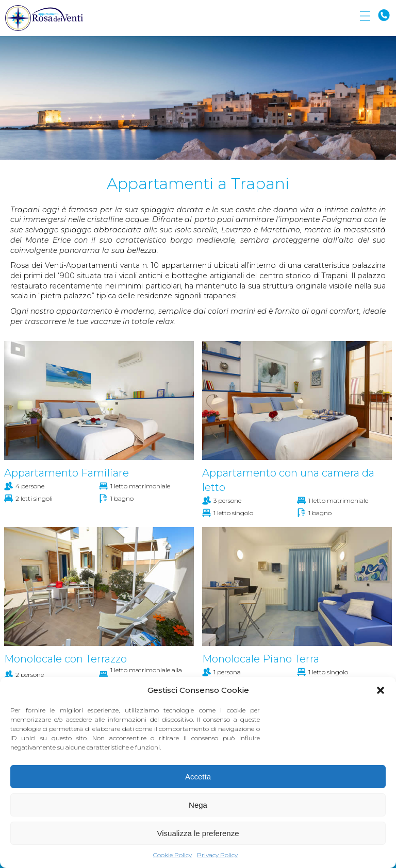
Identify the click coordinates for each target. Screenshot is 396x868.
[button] (381, 690)
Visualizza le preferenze (198, 833)
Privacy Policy (217, 855)
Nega (198, 805)
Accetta (198, 777)
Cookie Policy (172, 855)
